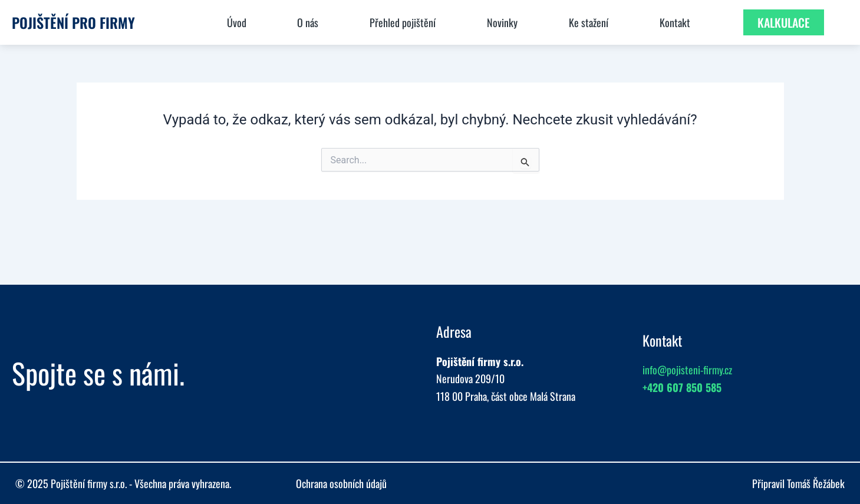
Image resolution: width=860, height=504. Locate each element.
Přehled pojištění (403, 22)
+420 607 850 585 (682, 387)
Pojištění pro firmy (73, 22)
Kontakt (675, 22)
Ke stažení (589, 22)
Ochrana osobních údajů (341, 483)
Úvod (237, 22)
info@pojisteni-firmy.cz (687, 370)
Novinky (502, 22)
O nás (308, 22)
